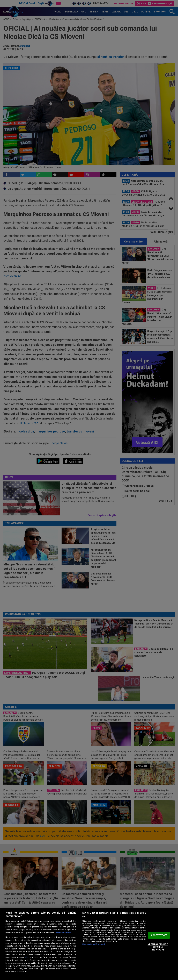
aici (27, 957)
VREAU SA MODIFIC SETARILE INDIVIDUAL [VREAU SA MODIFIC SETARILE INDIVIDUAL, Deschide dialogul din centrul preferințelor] (158, 947)
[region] (89, 944)
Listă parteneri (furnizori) (94, 944)
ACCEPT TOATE (159, 935)
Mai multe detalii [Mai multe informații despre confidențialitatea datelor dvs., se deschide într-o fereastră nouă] (63, 932)
